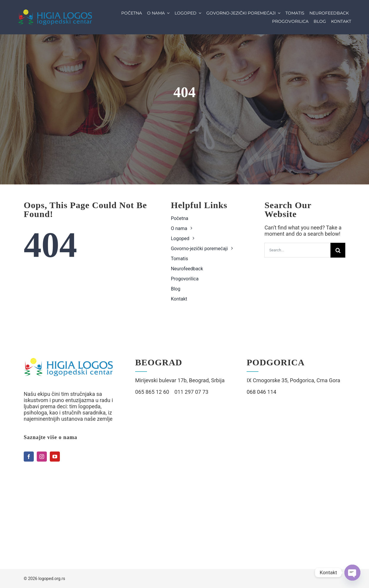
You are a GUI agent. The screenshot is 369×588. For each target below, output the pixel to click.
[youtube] (55, 457)
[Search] (338, 250)
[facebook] (29, 457)
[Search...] (297, 250)
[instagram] (42, 457)
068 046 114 (261, 392)
